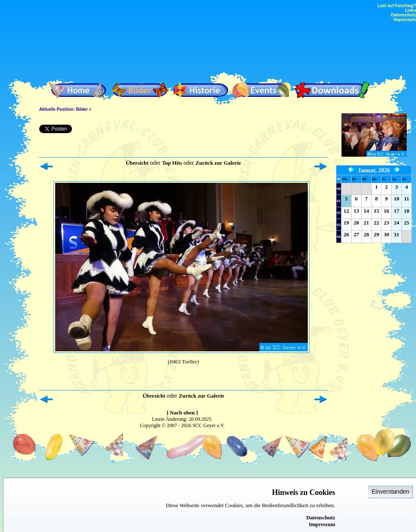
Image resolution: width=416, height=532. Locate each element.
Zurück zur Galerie (218, 163)
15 (376, 211)
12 (346, 211)
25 (407, 223)
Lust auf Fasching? (397, 6)
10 (396, 199)
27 (356, 234)
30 (386, 234)
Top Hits (172, 163)
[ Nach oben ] (182, 413)
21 (367, 223)
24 (396, 223)
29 (376, 234)
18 (407, 211)
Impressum (322, 524)
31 (396, 234)
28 (367, 234)
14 (367, 211)
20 (356, 223)
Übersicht (137, 163)
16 (386, 211)
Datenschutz (321, 517)
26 (346, 234)
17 (396, 211)
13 (356, 211)
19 (346, 223)
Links (411, 10)
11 (406, 199)
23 (386, 223)
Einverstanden (390, 492)
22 (376, 223)
